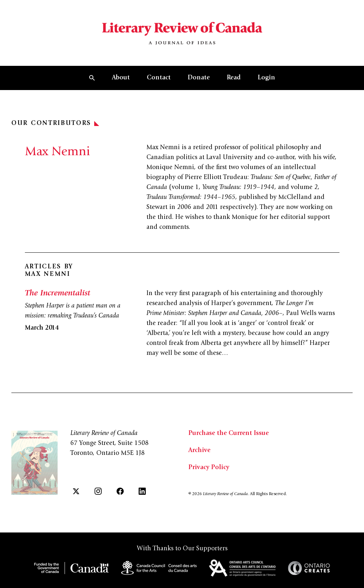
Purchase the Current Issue (229, 434)
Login (266, 78)
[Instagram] (98, 491)
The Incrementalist (58, 294)
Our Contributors (55, 124)
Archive (199, 451)
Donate (199, 78)
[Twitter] (76, 491)
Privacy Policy (209, 468)
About (121, 78)
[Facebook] (120, 491)
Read (234, 78)
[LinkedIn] (142, 491)
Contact (159, 78)
